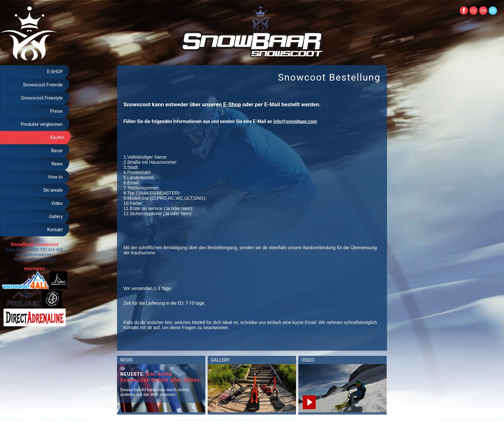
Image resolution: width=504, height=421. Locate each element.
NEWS (126, 360)
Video (57, 203)
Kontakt (55, 230)
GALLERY (220, 360)
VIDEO (308, 360)
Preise (56, 111)
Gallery (56, 216)
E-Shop (231, 104)
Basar (57, 151)
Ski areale (53, 190)
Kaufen (57, 137)
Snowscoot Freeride (43, 85)
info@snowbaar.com (35, 254)
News (57, 164)
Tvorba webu (26, 259)
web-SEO (47, 259)
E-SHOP (55, 72)
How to (56, 177)
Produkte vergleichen (42, 124)
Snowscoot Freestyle (42, 98)
